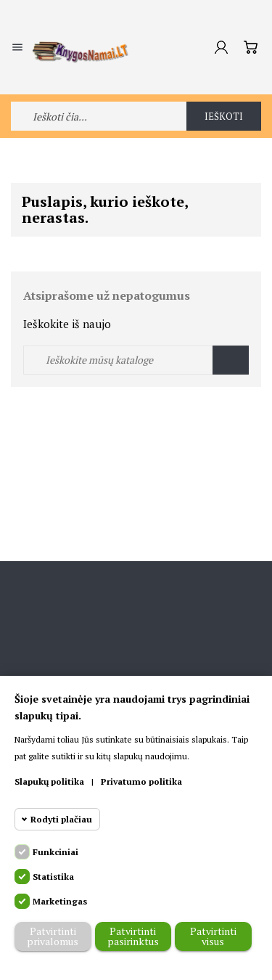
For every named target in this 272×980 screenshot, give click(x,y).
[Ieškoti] (136, 360)
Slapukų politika (49, 781)
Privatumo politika (141, 781)
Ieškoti (224, 116)
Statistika (53, 877)
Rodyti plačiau (61, 819)
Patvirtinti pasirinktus (133, 936)
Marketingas (60, 901)
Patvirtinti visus (213, 936)
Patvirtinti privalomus (53, 936)
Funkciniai (55, 852)
